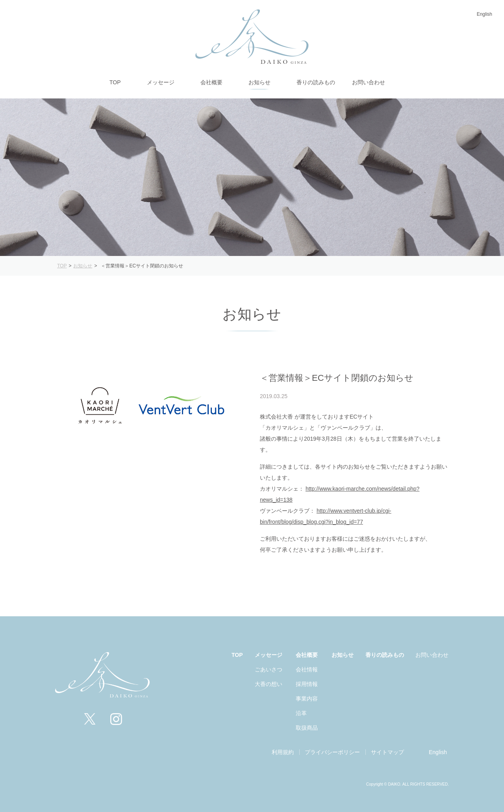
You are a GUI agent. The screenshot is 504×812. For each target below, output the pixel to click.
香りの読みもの (385, 655)
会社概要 (307, 655)
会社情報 (307, 669)
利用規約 (283, 752)
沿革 (301, 713)
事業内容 (307, 699)
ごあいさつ (269, 669)
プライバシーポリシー (332, 752)
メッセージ (269, 655)
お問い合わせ (432, 655)
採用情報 (307, 684)
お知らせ (343, 655)
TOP (237, 655)
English (485, 14)
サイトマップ (387, 752)
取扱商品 (307, 728)
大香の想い (269, 684)
